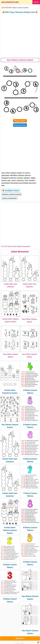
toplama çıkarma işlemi (12, 194)
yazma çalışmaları (9, 198)
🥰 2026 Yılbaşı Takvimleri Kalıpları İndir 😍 (20, 12)
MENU (36, 2)
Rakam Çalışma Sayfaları (20, 8)
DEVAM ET (20, 638)
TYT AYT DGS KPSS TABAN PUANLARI (16, 246)
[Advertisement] (20, 36)
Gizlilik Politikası (20, 643)
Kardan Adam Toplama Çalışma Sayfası (10, 530)
